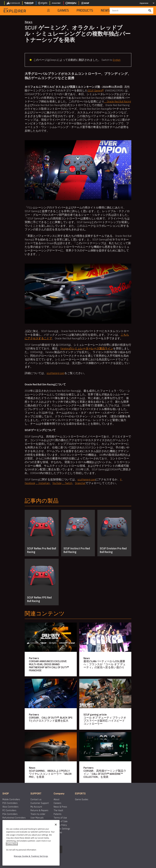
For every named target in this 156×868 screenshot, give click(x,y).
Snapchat (80, 483)
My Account (36, 807)
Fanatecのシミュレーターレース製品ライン (87, 349)
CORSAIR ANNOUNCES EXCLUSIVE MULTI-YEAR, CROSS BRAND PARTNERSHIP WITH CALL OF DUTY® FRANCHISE (49, 666)
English (117, 60)
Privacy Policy (60, 825)
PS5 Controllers (10, 803)
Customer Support (40, 803)
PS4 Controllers (10, 814)
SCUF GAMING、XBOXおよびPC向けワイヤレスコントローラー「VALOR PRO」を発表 (50, 774)
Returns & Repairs (39, 810)
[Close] (56, 825)
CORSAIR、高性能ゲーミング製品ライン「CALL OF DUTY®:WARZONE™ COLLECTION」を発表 (105, 774)
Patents (58, 814)
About (57, 800)
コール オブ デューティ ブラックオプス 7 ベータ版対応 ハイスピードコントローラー (105, 721)
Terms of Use (60, 818)
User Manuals (37, 818)
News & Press (60, 807)
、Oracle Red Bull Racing (118, 102)
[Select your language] (145, 3)
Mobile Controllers (11, 800)
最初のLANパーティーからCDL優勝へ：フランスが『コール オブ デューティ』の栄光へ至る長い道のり (105, 664)
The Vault (58, 810)
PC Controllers (9, 810)
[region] (31, 843)
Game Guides (82, 800)
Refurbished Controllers (14, 818)
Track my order (38, 814)
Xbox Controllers (10, 807)
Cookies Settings (62, 829)
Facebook (30, 483)
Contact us (36, 800)
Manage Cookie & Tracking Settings (31, 856)
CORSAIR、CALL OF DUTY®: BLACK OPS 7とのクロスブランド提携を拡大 (51, 719)
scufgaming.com (56, 373)
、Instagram (43, 483)
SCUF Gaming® (96, 91)
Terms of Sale (61, 821)
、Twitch (67, 483)
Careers (57, 803)
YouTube (57, 483)
